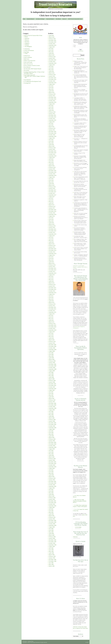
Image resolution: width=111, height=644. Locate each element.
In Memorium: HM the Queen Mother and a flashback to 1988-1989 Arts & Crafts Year (81, 107)
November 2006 (53, 405)
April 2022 (51, 110)
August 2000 (52, 527)
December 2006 (53, 403)
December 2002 (53, 481)
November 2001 (53, 503)
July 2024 (51, 66)
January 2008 (52, 382)
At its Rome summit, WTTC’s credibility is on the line (80, 124)
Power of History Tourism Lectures (32, 65)
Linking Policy (31, 641)
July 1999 (51, 548)
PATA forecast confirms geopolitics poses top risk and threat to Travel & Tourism (80, 185)
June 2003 (51, 472)
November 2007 (53, 385)
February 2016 (52, 226)
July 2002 (51, 490)
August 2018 (52, 177)
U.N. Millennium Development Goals (32, 81)
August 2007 (52, 390)
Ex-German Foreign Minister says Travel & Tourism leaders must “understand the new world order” (81, 77)
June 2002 (51, 491)
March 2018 (52, 185)
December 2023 (53, 78)
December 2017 (53, 190)
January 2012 (52, 306)
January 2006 (52, 421)
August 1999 (52, 547)
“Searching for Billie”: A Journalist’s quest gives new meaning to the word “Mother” (80, 99)
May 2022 (51, 109)
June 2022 (51, 107)
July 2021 (51, 123)
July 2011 (51, 315)
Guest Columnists (28, 57)
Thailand (27, 45)
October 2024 (52, 62)
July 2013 (51, 276)
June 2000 (51, 530)
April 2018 (51, 184)
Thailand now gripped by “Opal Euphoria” (81, 200)
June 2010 (51, 335)
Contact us (64, 19)
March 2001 (52, 516)
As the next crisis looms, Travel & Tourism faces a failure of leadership (81, 81)
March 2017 (52, 205)
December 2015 (53, 229)
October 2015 (52, 232)
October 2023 (52, 81)
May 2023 (51, 89)
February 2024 (52, 75)
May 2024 (51, 70)
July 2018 (51, 179)
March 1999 (52, 555)
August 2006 (52, 410)
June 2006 (51, 413)
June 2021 (51, 125)
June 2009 (51, 354)
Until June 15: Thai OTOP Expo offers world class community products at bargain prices (81, 194)
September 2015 (53, 234)
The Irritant (26, 70)
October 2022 (52, 101)
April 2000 (51, 534)
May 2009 (51, 356)
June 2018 (51, 180)
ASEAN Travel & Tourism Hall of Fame (75, 19)
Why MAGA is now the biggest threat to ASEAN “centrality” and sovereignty (81, 164)
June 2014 (51, 258)
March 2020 (52, 146)
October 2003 (52, 465)
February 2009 (52, 361)
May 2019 (51, 162)
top (88, 642)
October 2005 (52, 426)
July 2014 (51, 257)
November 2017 (53, 192)
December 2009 (53, 345)
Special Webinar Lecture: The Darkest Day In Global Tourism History (81, 116)
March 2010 (52, 340)
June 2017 (51, 200)
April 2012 (51, 301)
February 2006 (52, 420)
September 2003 (53, 467)
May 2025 (51, 52)
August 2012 (52, 294)
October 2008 (52, 367)
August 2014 (52, 255)
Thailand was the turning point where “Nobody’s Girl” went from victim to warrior (80, 103)
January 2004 (52, 460)
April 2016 (51, 223)
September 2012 (53, 293)
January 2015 (52, 247)
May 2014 (51, 260)
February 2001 (52, 517)
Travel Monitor (27, 80)
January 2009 (52, 363)
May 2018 (51, 182)
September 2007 (53, 389)
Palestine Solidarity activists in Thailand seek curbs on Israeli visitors (81, 143)
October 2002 (52, 485)
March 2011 (52, 322)
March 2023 (52, 92)
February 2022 (52, 112)
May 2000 (51, 532)
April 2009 (51, 358)
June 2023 (51, 88)
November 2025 (53, 42)
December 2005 (53, 423)
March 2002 (52, 496)
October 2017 (52, 193)
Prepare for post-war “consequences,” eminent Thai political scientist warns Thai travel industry (80, 63)
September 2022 (53, 102)
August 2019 (52, 158)
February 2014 (52, 265)
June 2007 (51, 394)
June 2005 (51, 433)
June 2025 (51, 50)
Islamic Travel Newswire (30, 61)
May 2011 (51, 319)
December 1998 (53, 560)
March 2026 (52, 37)
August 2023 (52, 84)
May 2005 (51, 434)
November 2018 (53, 172)
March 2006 (52, 418)
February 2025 (52, 57)
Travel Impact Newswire (29, 75)
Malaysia (27, 40)
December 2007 (53, 384)
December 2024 (53, 60)
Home (24, 19)
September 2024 (53, 63)
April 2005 (51, 436)
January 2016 (52, 228)
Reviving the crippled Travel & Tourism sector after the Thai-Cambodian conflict (81, 131)
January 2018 (52, 188)
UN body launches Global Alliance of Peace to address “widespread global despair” (80, 233)
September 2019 (53, 156)
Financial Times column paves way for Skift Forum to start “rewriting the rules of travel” (80, 222)
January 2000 (52, 538)
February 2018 (52, 187)
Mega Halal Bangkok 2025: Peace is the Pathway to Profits (80, 161)
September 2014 (53, 254)
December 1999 (53, 540)
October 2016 (52, 213)
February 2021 (52, 128)
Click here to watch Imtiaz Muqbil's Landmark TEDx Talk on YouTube (80, 267)
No (75, 47)
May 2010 (51, 337)
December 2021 (53, 115)
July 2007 (51, 392)
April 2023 (51, 91)
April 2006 (51, 416)
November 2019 (53, 153)
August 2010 (52, 332)
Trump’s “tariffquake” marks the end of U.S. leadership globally (81, 255)
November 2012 (53, 289)
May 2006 (51, 415)
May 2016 (51, 221)
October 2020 (52, 135)
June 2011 (51, 317)
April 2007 (51, 397)
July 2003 (51, 470)
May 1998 (51, 564)
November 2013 (53, 270)
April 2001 (51, 514)
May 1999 (51, 551)
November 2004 (53, 444)
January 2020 (52, 149)
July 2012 (51, 296)
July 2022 (51, 105)
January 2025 (52, 58)
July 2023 (51, 86)
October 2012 (52, 291)
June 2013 (51, 278)
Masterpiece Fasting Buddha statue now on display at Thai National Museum (80, 157)
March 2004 (52, 457)
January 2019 (52, 169)
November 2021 (53, 117)
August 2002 (52, 488)
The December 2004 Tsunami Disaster (33, 69)
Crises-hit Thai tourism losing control (80, 225)
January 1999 (52, 558)
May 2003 (51, 473)
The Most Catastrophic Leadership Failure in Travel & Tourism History (80, 189)
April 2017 (51, 203)
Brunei (26, 37)
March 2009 (52, 359)
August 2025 (52, 47)
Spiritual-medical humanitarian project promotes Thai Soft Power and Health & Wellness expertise (81, 86)
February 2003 (52, 478)
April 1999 (51, 553)
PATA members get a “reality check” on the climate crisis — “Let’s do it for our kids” (80, 245)
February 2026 (52, 39)
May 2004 (51, 454)
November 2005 (53, 424)
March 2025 (52, 55)
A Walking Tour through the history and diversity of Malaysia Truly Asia (81, 120)
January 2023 (52, 96)
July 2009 (51, 353)
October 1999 (52, 543)
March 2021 (52, 127)
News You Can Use (28, 64)
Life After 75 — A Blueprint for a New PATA (81, 139)
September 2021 (53, 120)
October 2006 (52, 407)
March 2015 (52, 244)
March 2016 (52, 224)
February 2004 (52, 459)
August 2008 (52, 371)
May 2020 (51, 143)
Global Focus (27, 56)
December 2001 (53, 501)
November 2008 (53, 366)
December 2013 (53, 268)
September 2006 (53, 408)
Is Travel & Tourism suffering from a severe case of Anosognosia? (80, 169)
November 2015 (53, 231)
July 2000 (51, 529)
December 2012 (53, 288)
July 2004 (51, 451)
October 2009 (52, 348)
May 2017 (51, 201)
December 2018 (53, 171)
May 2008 (51, 376)
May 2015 (51, 241)
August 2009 (52, 351)
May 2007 (51, 395)
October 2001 (52, 504)
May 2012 (51, 299)
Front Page (26, 52)
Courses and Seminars (50, 19)
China (26, 53)
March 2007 (52, 398)
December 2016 (53, 210)
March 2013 (52, 283)
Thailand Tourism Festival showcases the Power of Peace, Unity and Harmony (80, 259)
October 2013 (52, 271)
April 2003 (51, 475)
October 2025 (52, 44)
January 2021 (52, 130)
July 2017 (51, 198)
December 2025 (53, 40)
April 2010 (51, 338)
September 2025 (53, 45)
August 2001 (52, 507)
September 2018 (53, 175)
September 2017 (53, 195)
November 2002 (53, 483)
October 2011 (52, 311)
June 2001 (51, 511)
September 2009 (53, 350)
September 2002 (53, 486)
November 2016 (53, 211)
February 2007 (52, 400)
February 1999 (52, 556)
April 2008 (51, 377)
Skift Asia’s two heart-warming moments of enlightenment (81, 214)
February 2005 (52, 439)
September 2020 (53, 136)
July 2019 (51, 159)
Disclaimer (25, 641)
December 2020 (53, 132)
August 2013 (52, 275)
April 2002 (51, 494)
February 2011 (52, 324)
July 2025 (51, 49)
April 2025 (51, 53)
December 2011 (52, 307)
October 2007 (52, 387)
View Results (81, 51)
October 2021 (52, 118)
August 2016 (52, 216)
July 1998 (51, 563)
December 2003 (53, 462)
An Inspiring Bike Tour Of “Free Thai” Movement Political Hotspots (81, 147)
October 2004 (52, 446)
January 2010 (52, 343)
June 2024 (51, 68)
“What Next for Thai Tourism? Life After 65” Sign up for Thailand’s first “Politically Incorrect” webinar (80, 173)
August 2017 (52, 197)
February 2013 (52, 284)
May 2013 (51, 280)
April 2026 (51, 35)
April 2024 (51, 71)
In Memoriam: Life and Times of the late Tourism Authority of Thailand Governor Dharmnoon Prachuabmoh (81, 204)
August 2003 (52, 468)
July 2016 (51, 218)
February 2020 (52, 148)
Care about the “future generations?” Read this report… (81, 237)
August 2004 (52, 449)
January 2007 (52, 402)
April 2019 (51, 164)
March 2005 (52, 437)
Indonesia (27, 38)
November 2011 (53, 309)
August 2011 (52, 314)
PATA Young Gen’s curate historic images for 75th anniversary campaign (79, 136)
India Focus (27, 59)
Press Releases (58, 19)
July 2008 (51, 372)
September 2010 (53, 330)
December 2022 (53, 97)
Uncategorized (27, 83)
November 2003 (53, 464)
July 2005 (51, 431)
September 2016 (53, 215)
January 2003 (52, 480)
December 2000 (53, 520)
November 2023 (53, 79)
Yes (75, 45)
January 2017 (52, 208)
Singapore (27, 43)
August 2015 (52, 236)
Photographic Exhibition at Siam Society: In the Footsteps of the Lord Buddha (81, 112)
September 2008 (53, 369)
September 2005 (53, 428)
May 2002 (51, 493)
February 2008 (52, 381)
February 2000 (52, 537)
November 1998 (53, 561)
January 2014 (52, 267)
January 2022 (52, 114)
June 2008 (51, 374)
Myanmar (27, 42)
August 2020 (52, 138)
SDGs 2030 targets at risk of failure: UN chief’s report (80, 197)
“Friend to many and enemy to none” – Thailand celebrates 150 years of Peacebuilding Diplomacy (81, 210)
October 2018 (52, 174)
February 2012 (52, 304)
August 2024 (52, 65)
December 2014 (53, 249)
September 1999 (53, 545)
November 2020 (53, 133)
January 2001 (52, 519)
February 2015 (52, 245)
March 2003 (52, 477)
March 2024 (52, 73)
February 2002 (52, 498)
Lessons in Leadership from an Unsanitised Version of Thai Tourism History (80, 127)
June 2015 (51, 239)
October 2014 (52, 252)
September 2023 (53, 83)
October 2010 (52, 328)
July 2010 (51, 333)
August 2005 (52, 429)
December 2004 (53, 442)
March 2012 (52, 302)
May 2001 (51, 512)
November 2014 (53, 250)
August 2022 (52, 104)
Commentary (27, 49)
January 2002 (52, 499)
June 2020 (51, 141)
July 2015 (51, 237)
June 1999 (51, 550)
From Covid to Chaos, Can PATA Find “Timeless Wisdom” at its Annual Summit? (81, 249)
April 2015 (51, 242)
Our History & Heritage (40, 19)
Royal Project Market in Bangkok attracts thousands (81, 151)
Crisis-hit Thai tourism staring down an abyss (80, 252)
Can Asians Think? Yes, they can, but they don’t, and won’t (81, 182)
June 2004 (51, 452)
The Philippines (28, 47)
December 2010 (53, 325)
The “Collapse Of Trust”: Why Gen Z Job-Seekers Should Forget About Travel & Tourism (81, 240)
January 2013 (52, 286)
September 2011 (53, 312)
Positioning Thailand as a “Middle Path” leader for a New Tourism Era (81, 72)
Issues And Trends (28, 62)
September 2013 (53, 273)
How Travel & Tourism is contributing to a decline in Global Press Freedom (80, 229)
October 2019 (52, 154)
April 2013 (51, 281)
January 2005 (52, 441)
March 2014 (52, 263)
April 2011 (51, 320)
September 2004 (53, 447)
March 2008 (52, 379)
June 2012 (51, 298)
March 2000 (52, 535)
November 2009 (53, 346)
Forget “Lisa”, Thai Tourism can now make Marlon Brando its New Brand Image (81, 68)
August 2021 (52, 122)
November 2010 (53, 327)
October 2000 (52, 524)
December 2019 (53, 151)
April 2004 (51, 455)
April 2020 (51, 145)
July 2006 (51, 411)
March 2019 (52, 166)
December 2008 (53, 364)
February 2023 (52, 94)
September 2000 (53, 525)
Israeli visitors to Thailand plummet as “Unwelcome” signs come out (81, 91)
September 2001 (53, 506)
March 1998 (52, 566)
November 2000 (53, 522)
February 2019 (52, 167)
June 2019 (51, 161)
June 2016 (51, 219)
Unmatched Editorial (30, 19)
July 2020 (51, 140)
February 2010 (52, 341)
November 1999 (53, 542)
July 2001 (51, 509)
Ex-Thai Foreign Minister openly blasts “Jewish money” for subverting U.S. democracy (81, 178)
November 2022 (53, 99)
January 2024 (52, 76)
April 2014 (51, 262)
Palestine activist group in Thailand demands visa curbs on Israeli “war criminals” (81, 218)
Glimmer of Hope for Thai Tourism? (79, 154)
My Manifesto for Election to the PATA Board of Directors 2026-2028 (81, 95)
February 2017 (52, 206)
